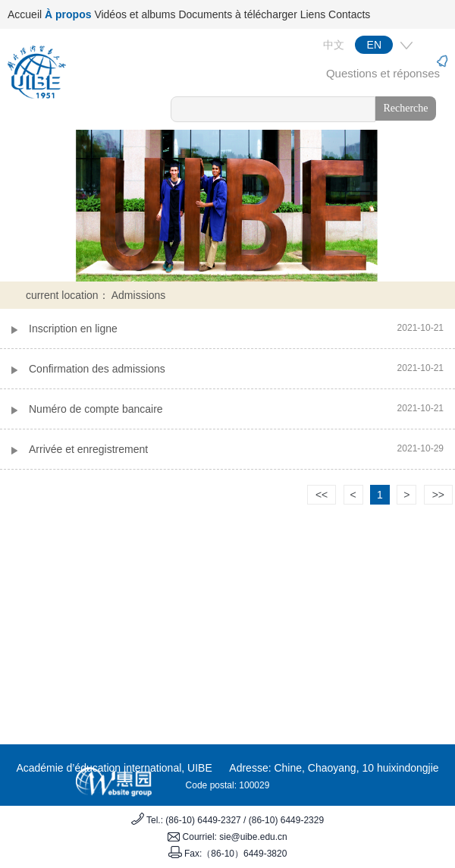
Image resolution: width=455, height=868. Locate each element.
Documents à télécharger (237, 14)
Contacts (349, 14)
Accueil (25, 14)
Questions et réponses (383, 73)
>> (438, 495)
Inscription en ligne (73, 329)
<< (322, 495)
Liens (313, 14)
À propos (68, 14)
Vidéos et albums (135, 14)
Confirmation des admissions (97, 369)
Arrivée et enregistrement (88, 449)
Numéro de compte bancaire (96, 409)
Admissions (139, 295)
